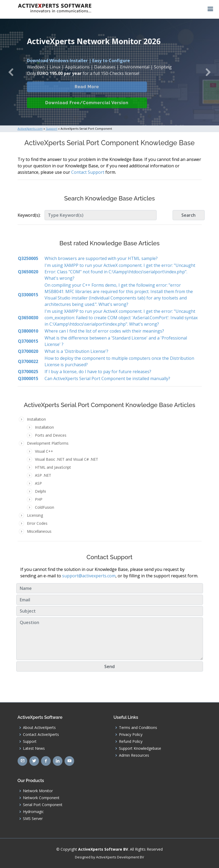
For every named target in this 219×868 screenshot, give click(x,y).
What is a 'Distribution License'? (76, 351)
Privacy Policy (131, 735)
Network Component (41, 798)
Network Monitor (38, 791)
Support (30, 741)
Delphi (40, 491)
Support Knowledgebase (140, 748)
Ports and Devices (51, 435)
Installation (44, 427)
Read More (87, 91)
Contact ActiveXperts (41, 735)
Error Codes (37, 523)
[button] (11, 72)
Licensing (35, 515)
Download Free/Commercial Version (87, 107)
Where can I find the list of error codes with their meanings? (104, 331)
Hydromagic (33, 812)
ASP (38, 483)
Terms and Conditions (138, 728)
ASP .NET (43, 475)
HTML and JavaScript (53, 467)
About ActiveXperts (39, 728)
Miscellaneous (39, 531)
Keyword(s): (29, 215)
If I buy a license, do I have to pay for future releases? (98, 372)
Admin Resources (134, 755)
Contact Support (88, 172)
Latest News (34, 748)
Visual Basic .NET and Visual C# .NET (67, 459)
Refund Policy (131, 741)
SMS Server (33, 819)
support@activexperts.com (89, 576)
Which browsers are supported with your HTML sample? (101, 258)
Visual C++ (44, 451)
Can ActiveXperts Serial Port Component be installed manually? (107, 378)
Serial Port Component (43, 805)
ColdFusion (45, 507)
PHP (39, 499)
